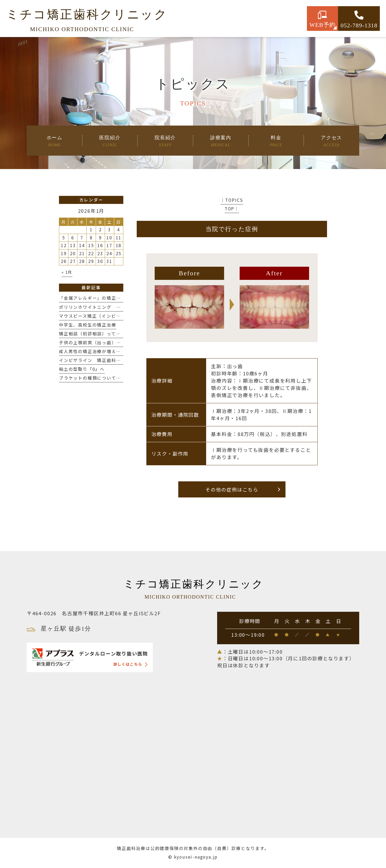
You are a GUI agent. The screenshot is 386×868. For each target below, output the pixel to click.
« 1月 (67, 272)
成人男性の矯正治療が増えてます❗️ (97, 351)
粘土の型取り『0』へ (82, 369)
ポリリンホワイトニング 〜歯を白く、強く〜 (109, 307)
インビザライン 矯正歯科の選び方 (97, 360)
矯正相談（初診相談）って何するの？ (99, 334)
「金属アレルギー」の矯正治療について (102, 298)
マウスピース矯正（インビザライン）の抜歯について (116, 316)
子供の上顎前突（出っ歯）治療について (104, 343)
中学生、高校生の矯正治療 (88, 325)
